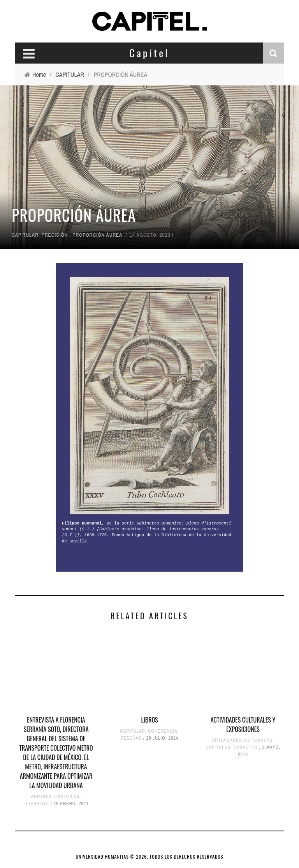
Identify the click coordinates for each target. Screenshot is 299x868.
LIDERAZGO (36, 804)
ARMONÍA (41, 797)
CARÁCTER (246, 748)
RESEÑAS (131, 738)
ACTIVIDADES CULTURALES (242, 740)
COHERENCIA (163, 731)
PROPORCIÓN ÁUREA (97, 235)
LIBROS (149, 720)
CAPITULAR (25, 235)
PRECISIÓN (55, 235)
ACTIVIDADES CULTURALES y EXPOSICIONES (243, 725)
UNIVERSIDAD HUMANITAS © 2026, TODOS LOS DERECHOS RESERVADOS (150, 856)
